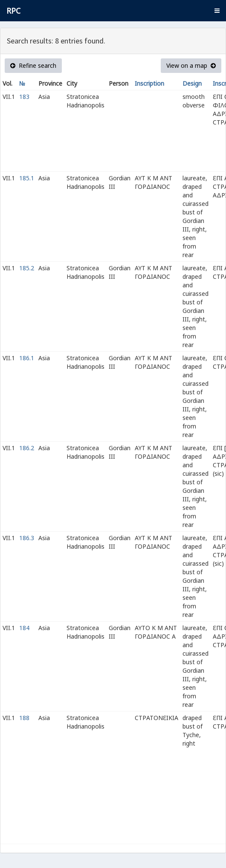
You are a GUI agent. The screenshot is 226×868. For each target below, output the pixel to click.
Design (192, 83)
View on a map (191, 65)
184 (24, 628)
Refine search (33, 65)
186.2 (27, 448)
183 (24, 97)
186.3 (27, 538)
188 (24, 718)
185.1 (27, 178)
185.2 (27, 268)
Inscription (149, 83)
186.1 (27, 358)
